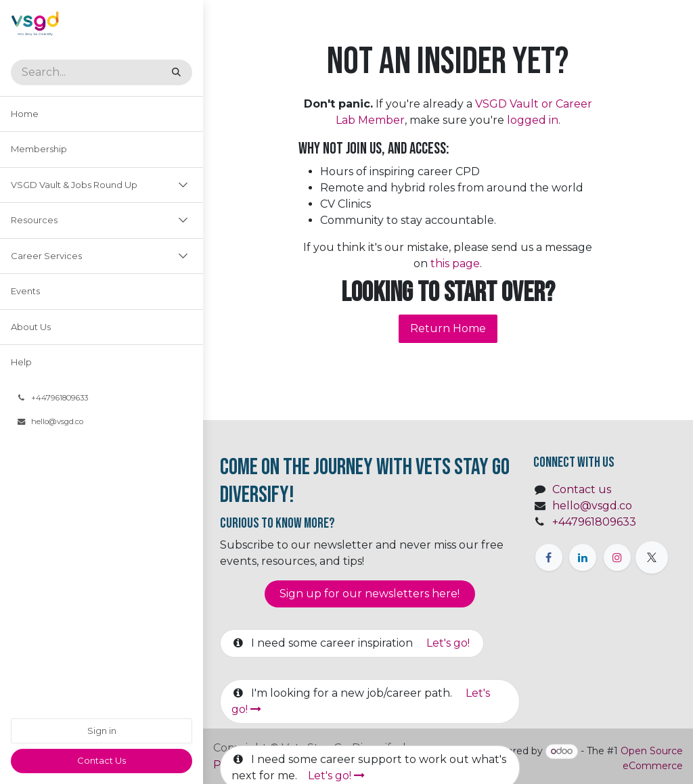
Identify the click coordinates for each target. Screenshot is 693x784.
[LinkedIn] (583, 557)
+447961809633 (594, 522)
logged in (533, 120)
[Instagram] (617, 557)
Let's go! (449, 643)
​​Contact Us (102, 760)
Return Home (448, 328)
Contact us (582, 489)
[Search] (176, 72)
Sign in (102, 731)
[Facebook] (549, 557)
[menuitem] (102, 114)
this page (455, 263)
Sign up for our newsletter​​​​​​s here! (370, 594)
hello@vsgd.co (592, 506)
